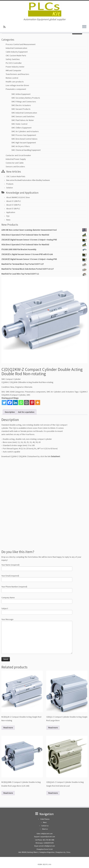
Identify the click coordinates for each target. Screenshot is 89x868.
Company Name (37, 600)
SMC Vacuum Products (21, 109)
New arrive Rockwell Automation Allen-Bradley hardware (28, 180)
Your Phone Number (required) (37, 589)
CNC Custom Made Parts (16, 56)
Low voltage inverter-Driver (17, 85)
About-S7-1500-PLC (14, 205)
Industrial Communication (16, 48)
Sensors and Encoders (15, 167)
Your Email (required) (37, 578)
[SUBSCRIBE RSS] (5, 27)
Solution (10, 188)
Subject (37, 611)
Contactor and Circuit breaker (18, 155)
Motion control (12, 78)
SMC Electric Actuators (21, 105)
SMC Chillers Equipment (21, 128)
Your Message (37, 629)
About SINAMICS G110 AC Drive (18, 197)
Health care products (15, 82)
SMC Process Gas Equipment (24, 135)
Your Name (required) (37, 567)
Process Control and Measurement (21, 44)
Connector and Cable (15, 163)
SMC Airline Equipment (21, 94)
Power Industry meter (15, 67)
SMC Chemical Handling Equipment (26, 150)
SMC (28, 395)
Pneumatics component (16, 89)
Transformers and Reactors (17, 74)
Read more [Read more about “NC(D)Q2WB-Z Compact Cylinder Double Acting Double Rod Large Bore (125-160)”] (8, 793)
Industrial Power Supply (16, 159)
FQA (8, 216)
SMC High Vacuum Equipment (24, 143)
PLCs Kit (48, 864)
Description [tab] (10, 412)
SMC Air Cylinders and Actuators (25, 131)
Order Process (45, 819)
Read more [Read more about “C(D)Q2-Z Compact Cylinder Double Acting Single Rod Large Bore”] (53, 728)
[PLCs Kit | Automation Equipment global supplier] (44, 9)
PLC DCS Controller (14, 63)
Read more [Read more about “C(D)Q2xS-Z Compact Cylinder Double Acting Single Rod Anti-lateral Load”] (53, 793)
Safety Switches (13, 59)
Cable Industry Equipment (17, 52)
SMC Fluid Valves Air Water (23, 120)
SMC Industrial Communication (24, 113)
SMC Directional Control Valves (24, 139)
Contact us (45, 826)
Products (10, 184)
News (8, 220)
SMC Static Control (19, 124)
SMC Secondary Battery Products (26, 98)
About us (45, 829)
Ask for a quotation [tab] (26, 412)
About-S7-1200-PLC (14, 201)
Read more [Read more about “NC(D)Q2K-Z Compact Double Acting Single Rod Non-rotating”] (8, 728)
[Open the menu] (84, 27)
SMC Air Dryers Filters (21, 146)
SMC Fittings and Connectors (24, 102)
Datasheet (55, 456)
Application (11, 212)
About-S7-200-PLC (13, 209)
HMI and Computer (13, 70)
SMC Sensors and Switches (23, 116)
